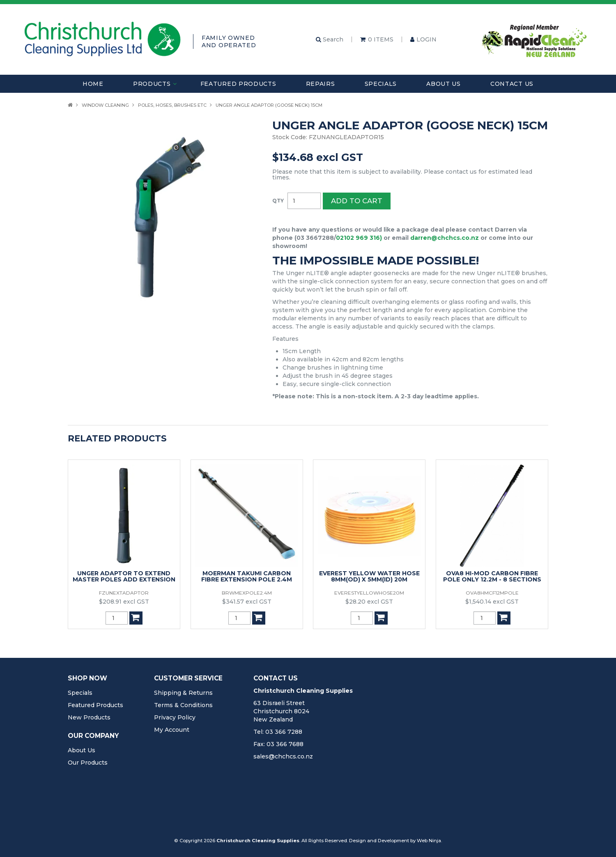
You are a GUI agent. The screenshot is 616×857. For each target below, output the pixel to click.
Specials (381, 84)
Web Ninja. (429, 841)
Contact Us (512, 84)
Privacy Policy (175, 717)
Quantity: (278, 201)
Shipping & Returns (183, 693)
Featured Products (238, 84)
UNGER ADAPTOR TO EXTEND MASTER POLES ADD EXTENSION (124, 576)
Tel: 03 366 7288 (278, 732)
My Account (172, 730)
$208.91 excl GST (124, 602)
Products (152, 84)
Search (330, 39)
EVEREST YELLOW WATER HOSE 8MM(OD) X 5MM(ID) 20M (369, 576)
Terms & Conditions (183, 705)
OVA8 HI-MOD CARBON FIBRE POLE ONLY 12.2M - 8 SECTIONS (492, 576)
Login (426, 39)
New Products (89, 717)
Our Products (88, 763)
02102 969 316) (359, 238)
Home (93, 84)
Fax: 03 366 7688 (278, 744)
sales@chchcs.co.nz (283, 756)
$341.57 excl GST (247, 602)
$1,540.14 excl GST (492, 602)
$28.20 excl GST (369, 602)
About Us (444, 84)
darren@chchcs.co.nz (445, 238)
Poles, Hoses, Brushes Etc (172, 105)
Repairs (321, 84)
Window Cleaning (105, 105)
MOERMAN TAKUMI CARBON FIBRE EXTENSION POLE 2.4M (247, 576)
